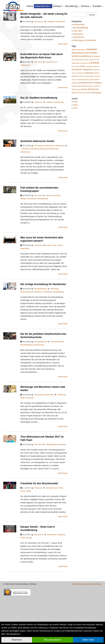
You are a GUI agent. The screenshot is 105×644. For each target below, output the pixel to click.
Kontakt (75, 616)
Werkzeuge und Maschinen (44, 178)
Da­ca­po (86, 92)
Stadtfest (49, 134)
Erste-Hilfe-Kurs (51, 94)
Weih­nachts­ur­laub (85, 125)
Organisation (25, 281)
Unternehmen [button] (43, 6)
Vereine (48, 228)
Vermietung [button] (72, 6)
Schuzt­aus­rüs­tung (83, 112)
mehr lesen (63, 76)
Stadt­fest (98, 115)
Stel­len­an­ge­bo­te (87, 118)
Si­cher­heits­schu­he (86, 115)
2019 (75, 134)
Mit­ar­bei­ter (75, 108)
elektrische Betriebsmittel (49, 181)
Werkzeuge (55, 321)
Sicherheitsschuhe (27, 324)
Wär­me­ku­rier (93, 121)
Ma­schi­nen (89, 105)
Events (49, 277)
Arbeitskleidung (43, 231)
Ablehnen (17, 640)
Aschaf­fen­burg (85, 88)
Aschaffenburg (59, 134)
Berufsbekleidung (40, 321)
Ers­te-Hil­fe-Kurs (85, 95)
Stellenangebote (52, 477)
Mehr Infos (88, 640)
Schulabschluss (52, 520)
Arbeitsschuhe (39, 377)
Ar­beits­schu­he (83, 85)
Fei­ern (77, 98)
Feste (54, 277)
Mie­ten (97, 105)
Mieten (23, 430)
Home (30, 6)
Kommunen (56, 228)
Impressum (85, 616)
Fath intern (38, 94)
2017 (75, 140)
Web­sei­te (75, 125)
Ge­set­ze (97, 98)
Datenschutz (96, 616)
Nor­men (82, 108)
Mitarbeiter (62, 477)
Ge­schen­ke (89, 98)
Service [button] (86, 6)
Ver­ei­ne (84, 121)
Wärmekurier (39, 54)
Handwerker (32, 231)
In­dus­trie (95, 102)
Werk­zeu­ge (96, 125)
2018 (75, 137)
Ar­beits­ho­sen (81, 82)
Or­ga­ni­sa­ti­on (90, 108)
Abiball (29, 523)
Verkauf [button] (58, 6)
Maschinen (39, 324)
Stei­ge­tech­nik (76, 118)
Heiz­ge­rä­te (87, 102)
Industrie (24, 231)
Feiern (61, 520)
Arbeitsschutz (25, 97)
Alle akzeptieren (52, 640)
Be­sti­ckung (79, 92)
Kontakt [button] (98, 6)
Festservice (38, 134)
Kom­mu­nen (80, 105)
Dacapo (29, 570)
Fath (73, 98)
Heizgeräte (51, 54)
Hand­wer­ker (77, 102)
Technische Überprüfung (31, 181)
